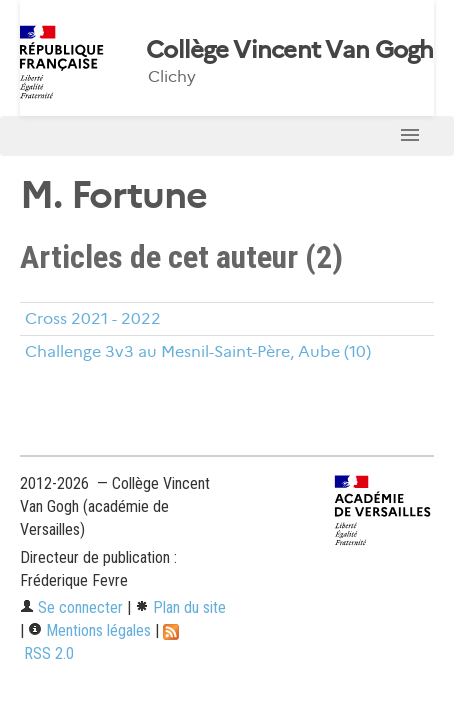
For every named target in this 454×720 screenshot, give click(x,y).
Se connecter (71, 607)
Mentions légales (89, 630)
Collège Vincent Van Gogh (290, 50)
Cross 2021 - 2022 (93, 318)
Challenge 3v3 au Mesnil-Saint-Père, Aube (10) (198, 351)
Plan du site (180, 607)
